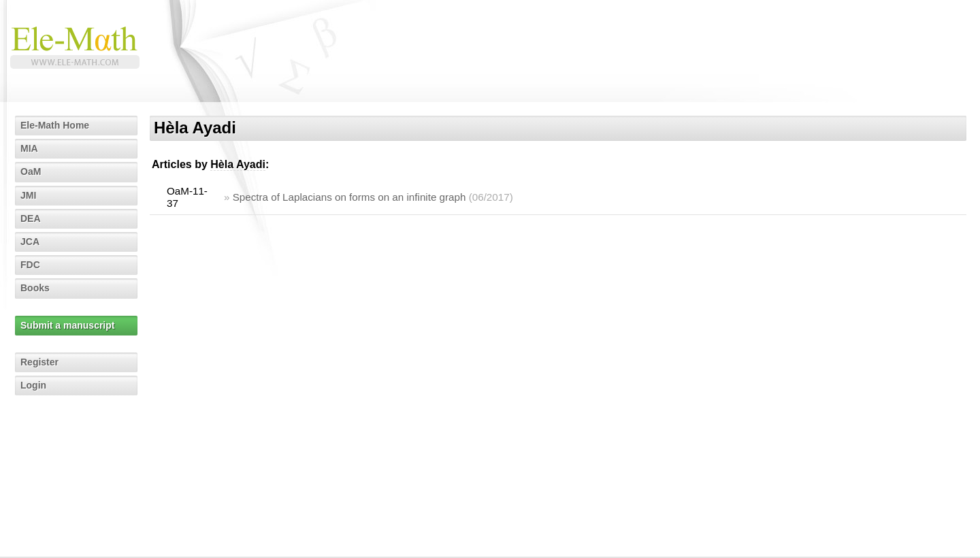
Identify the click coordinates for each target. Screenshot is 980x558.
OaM (31, 171)
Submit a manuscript (67, 325)
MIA (29, 148)
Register (39, 362)
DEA (31, 218)
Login (33, 385)
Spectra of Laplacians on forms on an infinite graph (349, 197)
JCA (30, 242)
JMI (28, 195)
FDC (30, 265)
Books (35, 288)
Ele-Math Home (55, 125)
